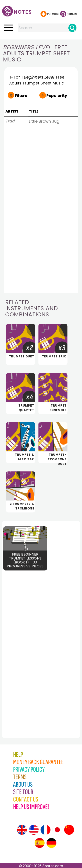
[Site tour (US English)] (34, 830)
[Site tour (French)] (45, 830)
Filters (21, 96)
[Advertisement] (26, 648)
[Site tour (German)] (51, 843)
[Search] (72, 28)
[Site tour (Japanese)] (57, 830)
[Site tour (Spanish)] (40, 843)
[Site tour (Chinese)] (69, 830)
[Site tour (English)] (22, 830)
